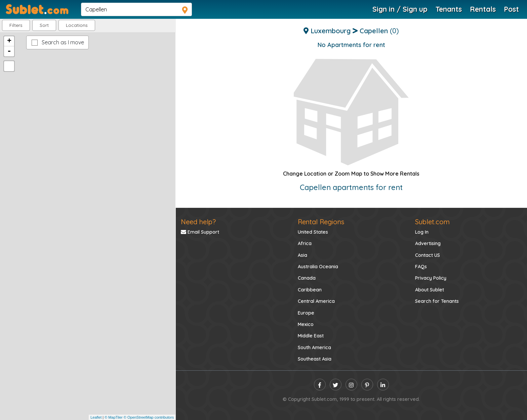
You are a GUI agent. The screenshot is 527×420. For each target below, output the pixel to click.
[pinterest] (367, 385)
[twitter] (336, 385)
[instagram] (351, 385)
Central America (316, 301)
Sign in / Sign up (400, 9)
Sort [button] (44, 25)
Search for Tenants (437, 301)
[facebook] (320, 385)
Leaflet (96, 417)
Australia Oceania (318, 267)
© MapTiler (114, 417)
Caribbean (310, 290)
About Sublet (430, 290)
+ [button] (9, 41)
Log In (422, 232)
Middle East (311, 336)
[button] (77, 25)
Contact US (428, 255)
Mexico (306, 324)
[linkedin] (383, 385)
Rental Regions (321, 222)
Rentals (483, 9)
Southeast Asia (315, 359)
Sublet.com (432, 222)
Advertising (428, 243)
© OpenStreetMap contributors (149, 417)
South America (314, 347)
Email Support (200, 232)
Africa (305, 243)
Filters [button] (16, 25)
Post (511, 9)
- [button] (9, 51)
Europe (306, 313)
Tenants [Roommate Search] (449, 9)
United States (313, 232)
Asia (302, 255)
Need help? (198, 222)
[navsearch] (136, 9)
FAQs (421, 267)
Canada (307, 278)
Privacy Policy (431, 278)
